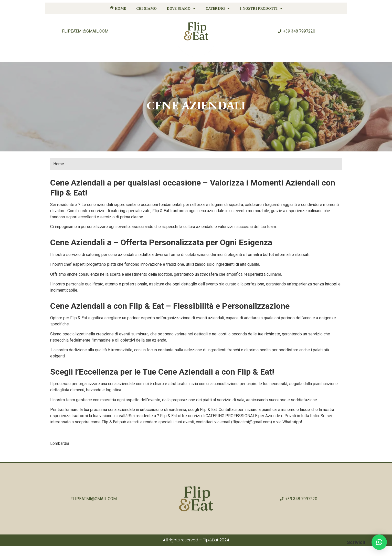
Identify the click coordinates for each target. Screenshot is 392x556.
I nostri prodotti (261, 8)
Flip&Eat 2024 (216, 540)
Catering (218, 8)
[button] (379, 542)
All (165, 540)
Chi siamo (146, 8)
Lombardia (60, 443)
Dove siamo (181, 8)
